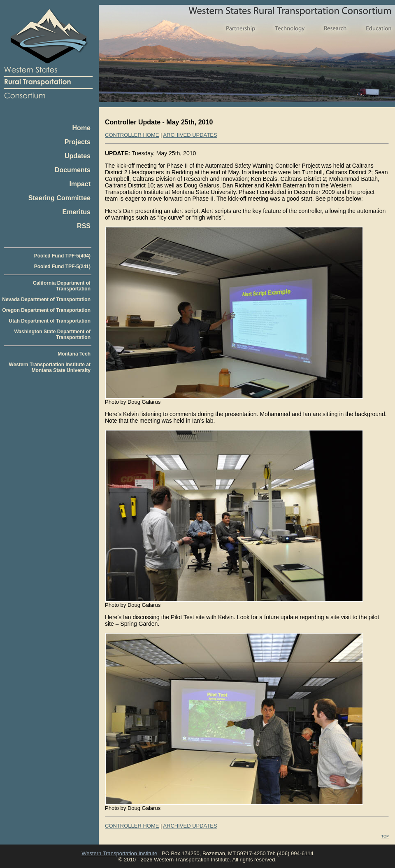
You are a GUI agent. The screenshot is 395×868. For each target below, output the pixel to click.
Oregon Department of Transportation (46, 310)
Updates (78, 156)
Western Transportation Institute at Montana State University (50, 367)
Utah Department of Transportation (50, 321)
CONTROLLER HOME (132, 135)
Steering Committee (59, 198)
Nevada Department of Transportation (46, 299)
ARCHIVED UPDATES (190, 135)
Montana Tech (74, 354)
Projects (78, 142)
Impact (80, 184)
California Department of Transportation (62, 286)
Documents (73, 170)
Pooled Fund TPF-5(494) (62, 256)
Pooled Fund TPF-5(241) (62, 267)
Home (81, 128)
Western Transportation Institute (119, 853)
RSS (84, 226)
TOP (385, 836)
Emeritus (77, 212)
